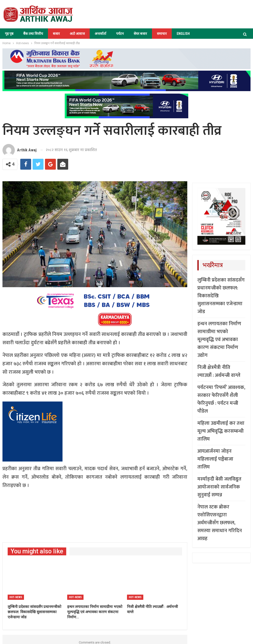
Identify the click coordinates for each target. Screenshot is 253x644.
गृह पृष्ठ (9, 34)
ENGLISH (183, 34)
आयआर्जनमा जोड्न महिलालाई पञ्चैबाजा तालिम (215, 459)
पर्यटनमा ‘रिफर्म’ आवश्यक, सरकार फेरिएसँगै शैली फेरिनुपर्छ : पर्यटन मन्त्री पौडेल (221, 399)
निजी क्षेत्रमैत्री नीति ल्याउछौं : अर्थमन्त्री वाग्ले (219, 371)
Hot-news (16, 597)
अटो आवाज (77, 34)
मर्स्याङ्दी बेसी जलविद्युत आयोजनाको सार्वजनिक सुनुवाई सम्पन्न (219, 487)
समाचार (162, 34)
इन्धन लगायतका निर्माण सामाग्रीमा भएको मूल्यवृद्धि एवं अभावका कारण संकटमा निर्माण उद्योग (219, 340)
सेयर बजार (140, 34)
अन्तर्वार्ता (100, 34)
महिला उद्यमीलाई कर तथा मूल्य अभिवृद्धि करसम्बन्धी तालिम (221, 431)
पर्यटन (120, 34)
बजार (56, 34)
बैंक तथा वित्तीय (33, 34)
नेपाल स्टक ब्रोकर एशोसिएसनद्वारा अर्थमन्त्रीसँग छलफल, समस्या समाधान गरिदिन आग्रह (220, 523)
